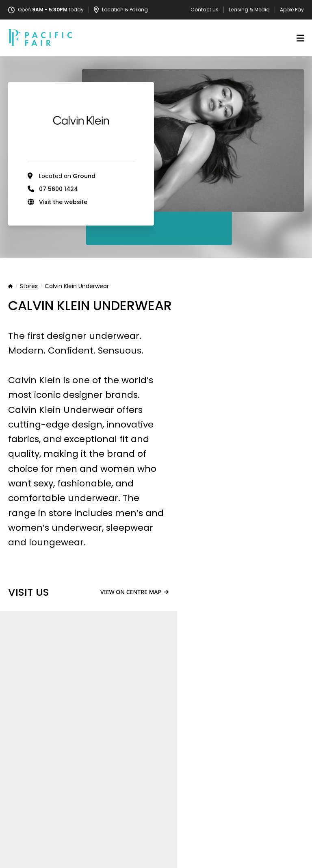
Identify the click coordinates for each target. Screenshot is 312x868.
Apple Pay (292, 10)
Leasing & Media (249, 10)
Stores (29, 286)
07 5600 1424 (58, 189)
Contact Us (205, 10)
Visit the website (63, 202)
